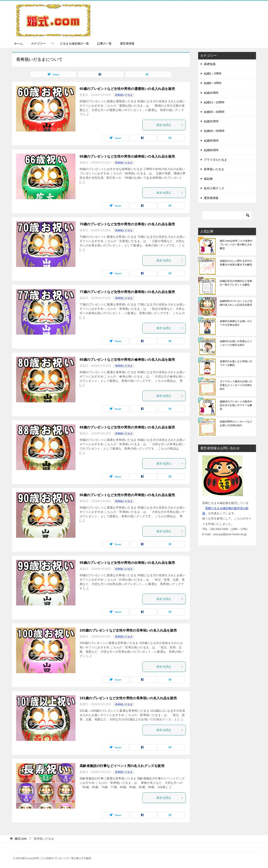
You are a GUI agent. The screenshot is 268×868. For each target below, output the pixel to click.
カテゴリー (38, 43)
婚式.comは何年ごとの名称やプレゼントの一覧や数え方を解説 (236, 245)
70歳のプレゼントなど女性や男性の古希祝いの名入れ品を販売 (127, 224)
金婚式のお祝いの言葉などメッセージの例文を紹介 (236, 343)
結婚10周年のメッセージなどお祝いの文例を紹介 (236, 423)
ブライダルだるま (215, 160)
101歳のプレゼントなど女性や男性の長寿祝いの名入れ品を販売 (128, 698)
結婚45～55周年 (214, 131)
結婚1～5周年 (213, 74)
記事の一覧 (104, 43)
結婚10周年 (211, 93)
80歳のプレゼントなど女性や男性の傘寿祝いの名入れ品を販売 (127, 360)
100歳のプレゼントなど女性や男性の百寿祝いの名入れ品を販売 (128, 630)
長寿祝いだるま (124, 95)
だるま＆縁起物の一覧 (74, 43)
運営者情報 (127, 43)
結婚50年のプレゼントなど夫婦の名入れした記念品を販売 (236, 303)
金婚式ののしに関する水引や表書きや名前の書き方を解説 (236, 263)
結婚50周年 (211, 141)
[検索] (227, 215)
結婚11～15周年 (214, 102)
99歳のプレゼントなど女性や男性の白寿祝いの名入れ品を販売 (127, 563)
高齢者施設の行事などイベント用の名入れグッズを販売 (122, 766)
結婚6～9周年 (213, 83)
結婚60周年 (211, 150)
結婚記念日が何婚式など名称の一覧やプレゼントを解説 (236, 283)
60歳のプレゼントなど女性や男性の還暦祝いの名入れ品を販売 (127, 89)
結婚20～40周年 (214, 112)
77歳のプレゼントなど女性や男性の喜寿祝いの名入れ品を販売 (127, 292)
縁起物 (208, 179)
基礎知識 (210, 64)
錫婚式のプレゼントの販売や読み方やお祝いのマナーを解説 (236, 405)
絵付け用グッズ (214, 188)
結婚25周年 (211, 121)
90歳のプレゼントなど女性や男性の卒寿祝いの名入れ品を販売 (127, 495)
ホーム (18, 43)
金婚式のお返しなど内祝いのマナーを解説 (236, 363)
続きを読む (170, 125)
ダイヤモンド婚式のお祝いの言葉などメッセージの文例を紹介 (236, 385)
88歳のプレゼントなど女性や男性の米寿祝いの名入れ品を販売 (127, 427)
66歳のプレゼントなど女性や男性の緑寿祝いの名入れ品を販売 (127, 156)
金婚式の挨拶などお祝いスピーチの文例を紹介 (236, 323)
